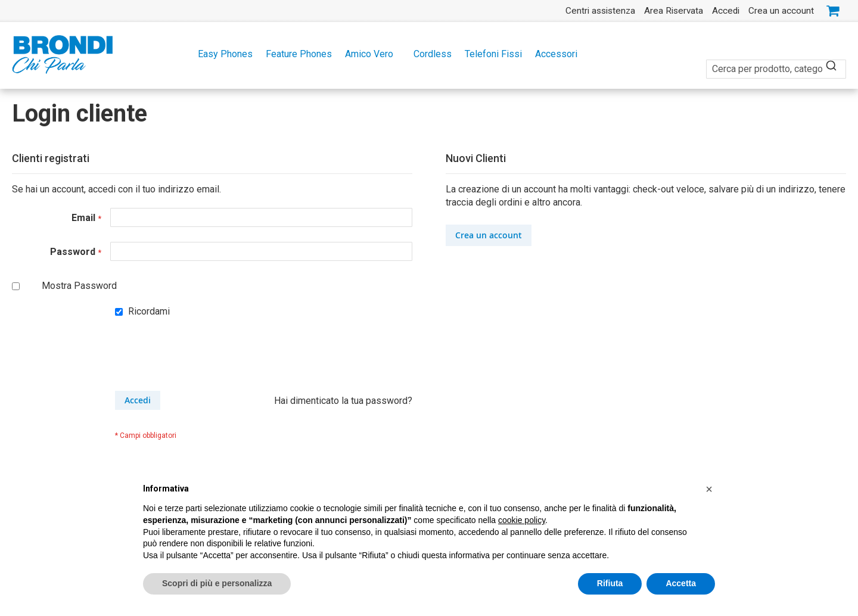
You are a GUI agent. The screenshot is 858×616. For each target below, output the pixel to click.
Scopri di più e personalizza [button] (217, 583)
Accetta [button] (681, 583)
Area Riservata (674, 11)
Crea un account (781, 11)
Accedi (726, 11)
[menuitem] (222, 54)
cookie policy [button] (522, 520)
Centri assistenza (600, 11)
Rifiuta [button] (610, 583)
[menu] (429, 54)
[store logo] (63, 55)
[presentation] (206, 362)
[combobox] (776, 62)
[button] (709, 489)
